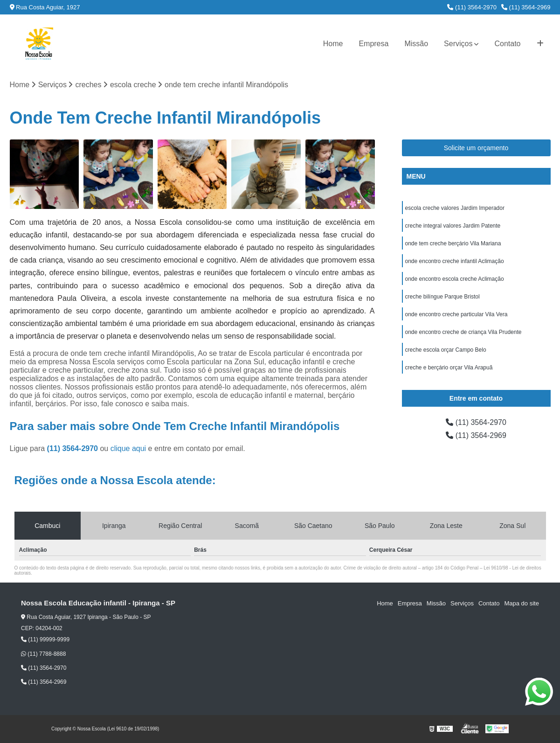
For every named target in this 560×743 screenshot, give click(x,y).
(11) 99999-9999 (45, 639)
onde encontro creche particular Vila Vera (456, 314)
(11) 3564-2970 (472, 7)
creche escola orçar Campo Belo (446, 350)
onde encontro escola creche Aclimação (455, 279)
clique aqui (128, 448)
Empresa (373, 44)
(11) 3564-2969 (526, 7)
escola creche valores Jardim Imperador (455, 208)
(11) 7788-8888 (43, 654)
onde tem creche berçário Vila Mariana (453, 243)
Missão (416, 44)
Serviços (458, 44)
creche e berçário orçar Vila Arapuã (449, 368)
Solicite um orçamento (476, 148)
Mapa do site (521, 603)
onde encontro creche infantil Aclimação (455, 261)
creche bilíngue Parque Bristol (442, 297)
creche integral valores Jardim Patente (453, 226)
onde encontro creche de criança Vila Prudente (463, 332)
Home (333, 44)
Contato (507, 44)
